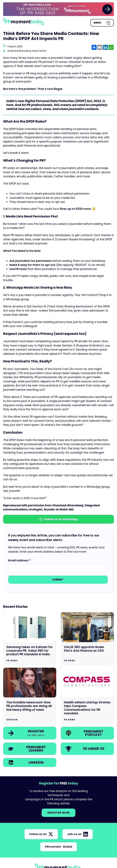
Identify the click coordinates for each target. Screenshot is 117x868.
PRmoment (58, 847)
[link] (58, 9)
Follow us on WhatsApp (58, 519)
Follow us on (41, 834)
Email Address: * (19, 560)
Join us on (78, 834)
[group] (58, 9)
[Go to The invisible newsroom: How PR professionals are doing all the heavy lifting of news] (30, 696)
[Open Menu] (102, 23)
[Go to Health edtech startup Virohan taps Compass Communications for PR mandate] (87, 696)
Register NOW (58, 813)
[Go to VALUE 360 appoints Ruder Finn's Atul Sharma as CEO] (87, 639)
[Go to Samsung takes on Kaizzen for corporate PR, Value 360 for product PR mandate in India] (30, 639)
